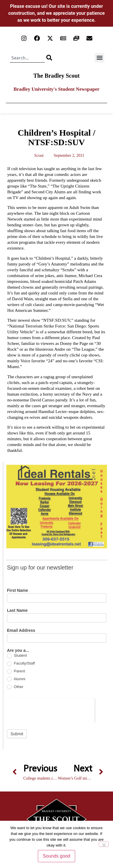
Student (17, 656)
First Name (17, 591)
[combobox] (27, 58)
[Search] (49, 58)
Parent (16, 671)
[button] (99, 58)
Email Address (21, 630)
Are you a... (18, 650)
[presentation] (51, 709)
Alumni (16, 679)
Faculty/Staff (21, 664)
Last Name (17, 610)
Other (15, 687)
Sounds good (57, 856)
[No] (104, 844)
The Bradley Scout (57, 76)
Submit (17, 734)
